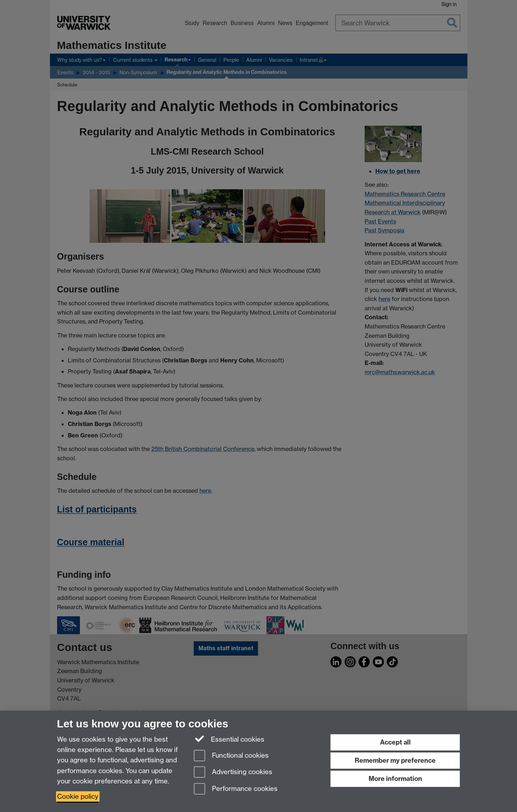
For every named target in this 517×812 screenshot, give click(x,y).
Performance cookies (236, 789)
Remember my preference (395, 760)
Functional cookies (231, 756)
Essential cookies (229, 739)
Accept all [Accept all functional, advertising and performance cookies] (395, 742)
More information (395, 779)
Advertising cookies (233, 773)
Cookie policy (78, 796)
